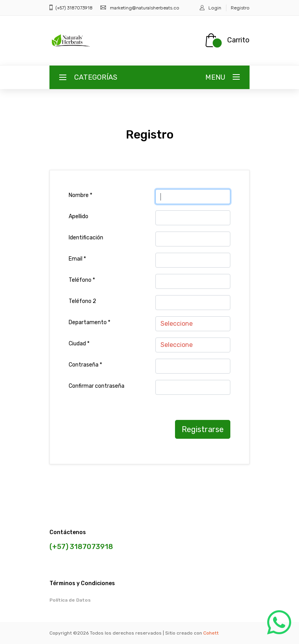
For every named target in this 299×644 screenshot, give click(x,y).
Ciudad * (79, 344)
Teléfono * (82, 280)
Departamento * (89, 322)
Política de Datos (70, 600)
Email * (77, 259)
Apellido (78, 216)
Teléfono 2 (82, 301)
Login (215, 8)
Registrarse (203, 429)
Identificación (86, 238)
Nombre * (80, 195)
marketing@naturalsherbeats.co (145, 8)
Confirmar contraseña (97, 386)
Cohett (211, 633)
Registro (240, 8)
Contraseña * (85, 365)
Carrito (238, 40)
